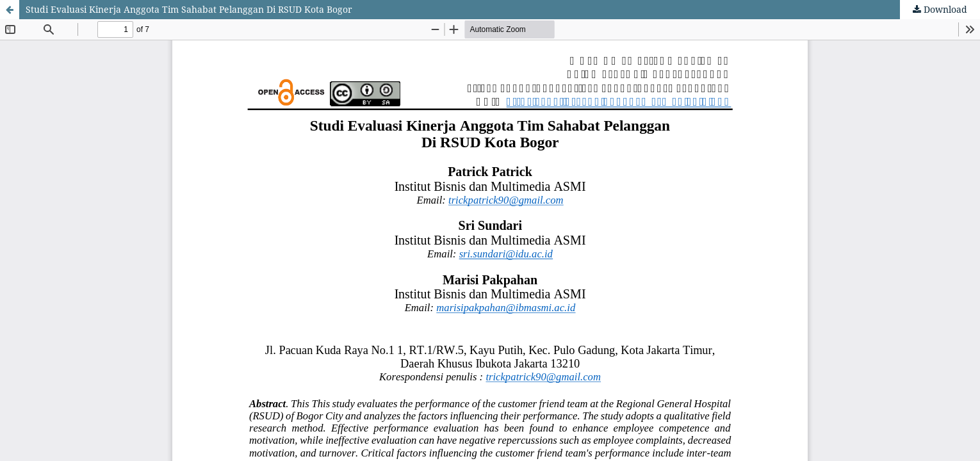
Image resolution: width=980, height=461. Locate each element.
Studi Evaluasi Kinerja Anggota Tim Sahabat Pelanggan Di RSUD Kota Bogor (189, 9)
